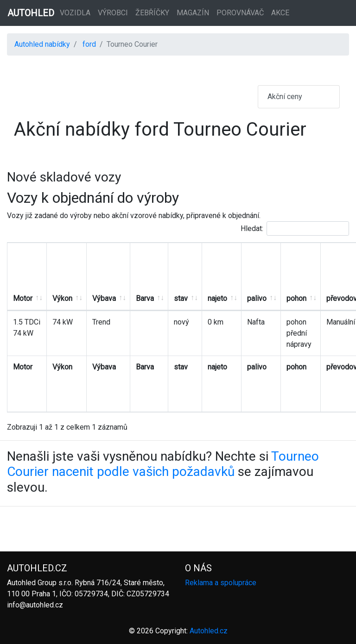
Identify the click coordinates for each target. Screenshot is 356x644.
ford (89, 44)
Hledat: (295, 228)
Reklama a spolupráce (221, 583)
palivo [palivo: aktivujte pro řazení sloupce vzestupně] (257, 298)
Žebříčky (152, 13)
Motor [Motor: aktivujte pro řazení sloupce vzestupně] (23, 298)
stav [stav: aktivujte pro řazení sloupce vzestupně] (181, 298)
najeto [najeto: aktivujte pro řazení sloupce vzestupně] (217, 298)
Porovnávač (240, 13)
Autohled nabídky (42, 44)
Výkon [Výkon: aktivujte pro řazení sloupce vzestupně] (62, 298)
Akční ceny (285, 97)
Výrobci (113, 13)
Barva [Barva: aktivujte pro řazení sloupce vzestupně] (145, 298)
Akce (280, 13)
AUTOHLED (31, 13)
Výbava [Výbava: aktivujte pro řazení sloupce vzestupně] (104, 298)
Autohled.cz (209, 631)
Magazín (193, 13)
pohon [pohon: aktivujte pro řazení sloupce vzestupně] (296, 298)
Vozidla (75, 13)
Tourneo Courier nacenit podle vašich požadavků (163, 464)
